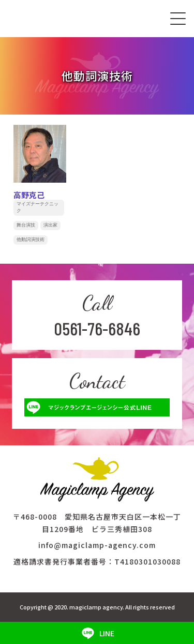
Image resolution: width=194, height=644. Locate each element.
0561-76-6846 (97, 328)
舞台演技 (26, 225)
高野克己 (29, 195)
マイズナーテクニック (38, 207)
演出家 (50, 225)
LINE (97, 633)
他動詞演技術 (31, 239)
